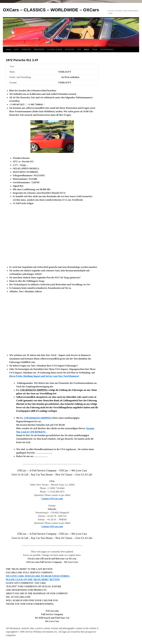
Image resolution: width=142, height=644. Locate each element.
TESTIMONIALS (107, 49)
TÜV (79, 49)
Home (9, 49)
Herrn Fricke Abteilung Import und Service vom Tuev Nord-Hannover (44, 376)
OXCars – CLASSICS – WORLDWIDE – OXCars (51, 10)
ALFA (16, 49)
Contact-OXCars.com (52, 499)
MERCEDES (39, 49)
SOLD (86, 49)
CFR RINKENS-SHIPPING (38, 418)
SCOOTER (70, 49)
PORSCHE (26, 49)
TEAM (94, 49)
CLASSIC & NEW (55, 49)
